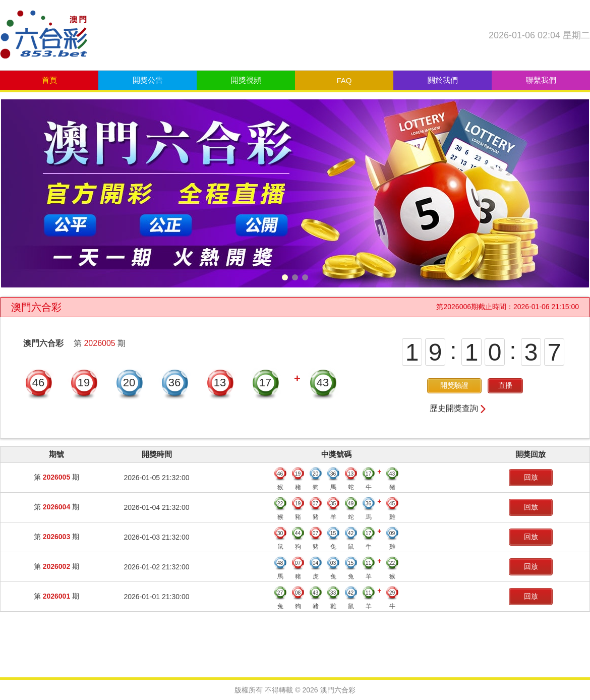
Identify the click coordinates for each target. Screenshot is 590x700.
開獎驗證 (454, 385)
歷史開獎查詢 (458, 409)
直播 (505, 385)
